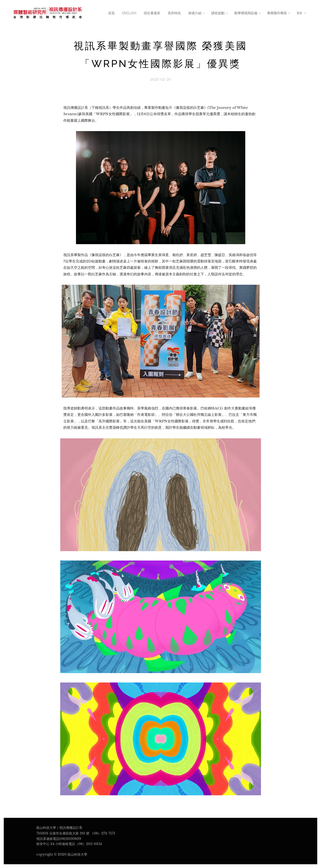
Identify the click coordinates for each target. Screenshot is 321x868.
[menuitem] (123, 13)
